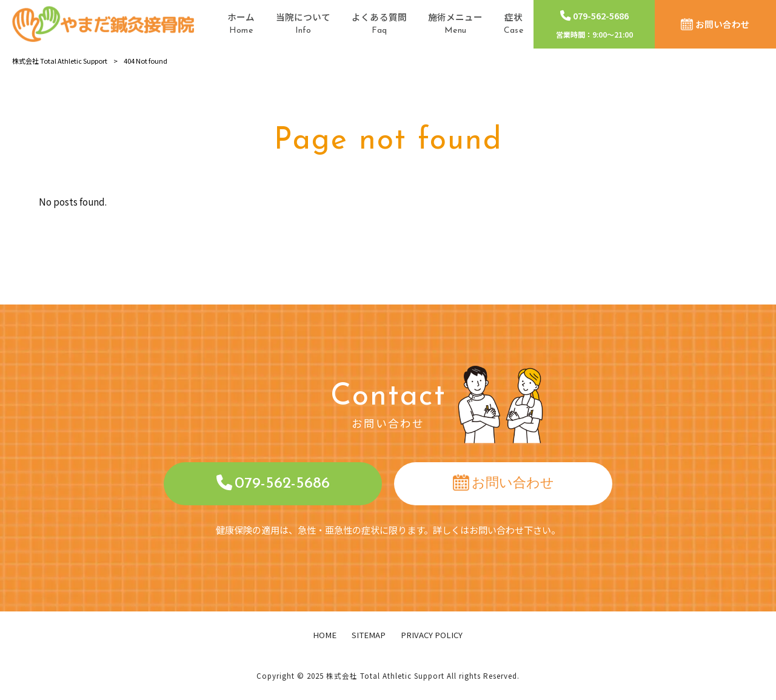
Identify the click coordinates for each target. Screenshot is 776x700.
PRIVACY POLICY (432, 635)
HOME (325, 635)
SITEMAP (369, 635)
